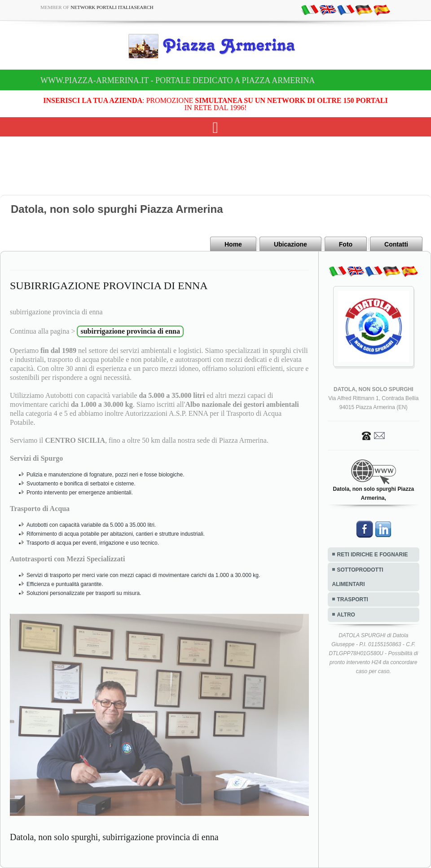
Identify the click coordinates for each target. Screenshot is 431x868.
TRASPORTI (353, 599)
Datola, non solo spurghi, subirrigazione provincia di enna (114, 837)
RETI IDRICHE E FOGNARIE (373, 555)
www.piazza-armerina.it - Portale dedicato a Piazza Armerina (178, 80)
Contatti (396, 244)
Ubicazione (290, 244)
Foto (346, 244)
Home (233, 244)
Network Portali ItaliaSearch (112, 7)
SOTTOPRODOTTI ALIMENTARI (358, 577)
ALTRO (346, 615)
